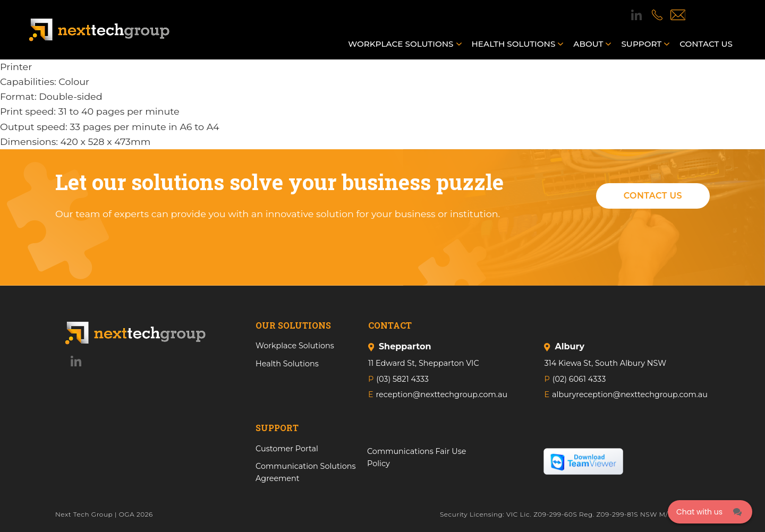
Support (641, 44)
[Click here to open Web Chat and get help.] (710, 512)
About (588, 44)
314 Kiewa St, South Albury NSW (605, 363)
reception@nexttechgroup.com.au (442, 394)
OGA (127, 514)
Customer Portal (287, 449)
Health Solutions (514, 44)
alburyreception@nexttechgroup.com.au (630, 394)
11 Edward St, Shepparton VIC (424, 363)
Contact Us (653, 196)
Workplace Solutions (401, 44)
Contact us (706, 44)
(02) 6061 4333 (579, 379)
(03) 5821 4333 (402, 379)
